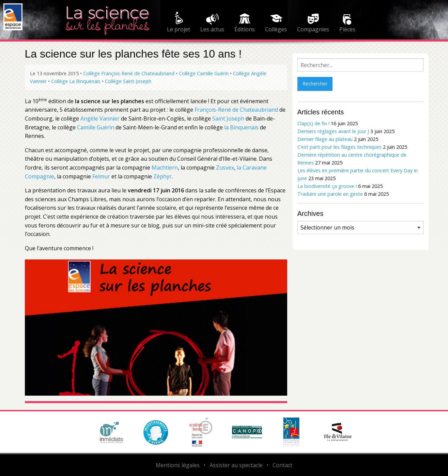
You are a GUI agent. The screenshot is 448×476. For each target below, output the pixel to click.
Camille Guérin (96, 127)
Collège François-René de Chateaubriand (129, 73)
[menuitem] (179, 23)
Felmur (102, 176)
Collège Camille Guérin (204, 73)
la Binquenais (241, 127)
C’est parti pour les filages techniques (339, 147)
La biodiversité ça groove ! (327, 186)
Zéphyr (163, 176)
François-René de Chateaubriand (236, 110)
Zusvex (225, 168)
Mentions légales (178, 465)
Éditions (245, 29)
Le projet (179, 29)
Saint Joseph (228, 118)
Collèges (276, 29)
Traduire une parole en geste (330, 194)
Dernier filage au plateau (325, 139)
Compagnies (313, 29)
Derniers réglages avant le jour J (333, 131)
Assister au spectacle (236, 465)
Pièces (347, 29)
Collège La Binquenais (76, 81)
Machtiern (165, 168)
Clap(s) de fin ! (313, 123)
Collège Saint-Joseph (128, 81)
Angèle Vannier (100, 118)
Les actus (212, 29)
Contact (282, 465)
